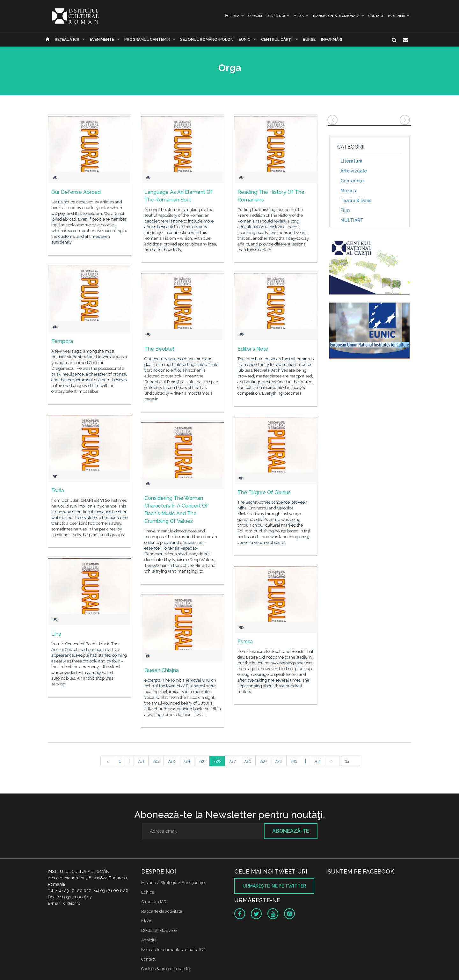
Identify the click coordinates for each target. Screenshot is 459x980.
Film (345, 210)
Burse (309, 40)
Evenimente (102, 40)
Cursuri (255, 16)
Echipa (148, 892)
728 (248, 761)
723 (171, 761)
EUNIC (245, 40)
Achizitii (149, 940)
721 (141, 761)
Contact (376, 16)
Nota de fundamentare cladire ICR (173, 950)
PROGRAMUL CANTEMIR (147, 40)
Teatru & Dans (356, 201)
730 (279, 761)
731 (294, 761)
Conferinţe (352, 181)
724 (187, 761)
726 (217, 761)
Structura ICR (154, 902)
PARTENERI (396, 16)
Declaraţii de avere (159, 930)
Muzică (348, 191)
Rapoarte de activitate (162, 911)
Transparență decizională (336, 16)
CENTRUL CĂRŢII (277, 40)
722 (156, 761)
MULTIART (352, 220)
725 (202, 761)
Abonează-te (291, 831)
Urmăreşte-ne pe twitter (274, 886)
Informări (331, 40)
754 (317, 761)
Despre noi (276, 16)
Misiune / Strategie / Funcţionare (173, 883)
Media (299, 16)
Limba (232, 16)
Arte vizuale (354, 171)
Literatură (351, 161)
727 (232, 761)
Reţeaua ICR (67, 40)
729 (263, 761)
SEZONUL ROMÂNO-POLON (207, 40)
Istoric (147, 921)
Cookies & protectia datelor (166, 969)
